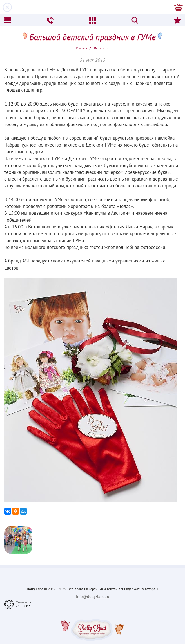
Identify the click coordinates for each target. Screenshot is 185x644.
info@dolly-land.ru (93, 596)
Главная (81, 48)
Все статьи (102, 48)
